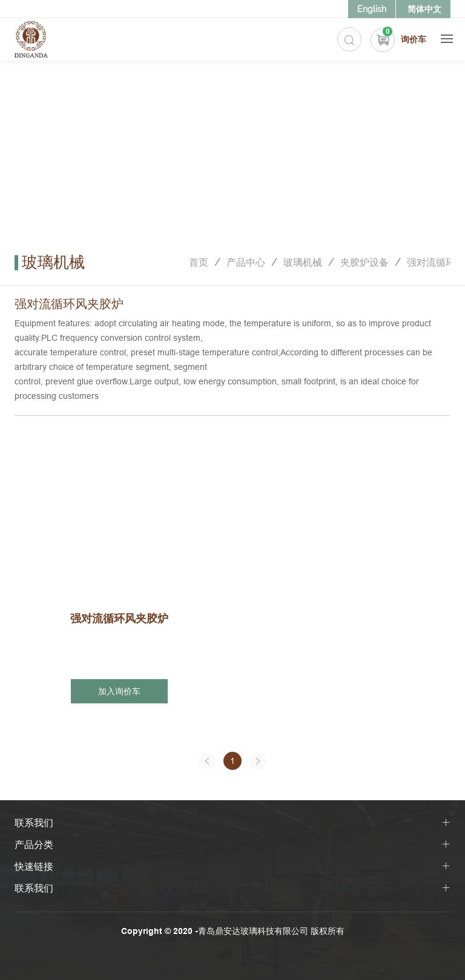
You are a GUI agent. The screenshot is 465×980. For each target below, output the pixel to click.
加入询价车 (119, 691)
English (372, 9)
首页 (199, 262)
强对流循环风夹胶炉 (119, 618)
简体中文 (424, 9)
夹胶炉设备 (364, 262)
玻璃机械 (303, 262)
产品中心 (246, 262)
